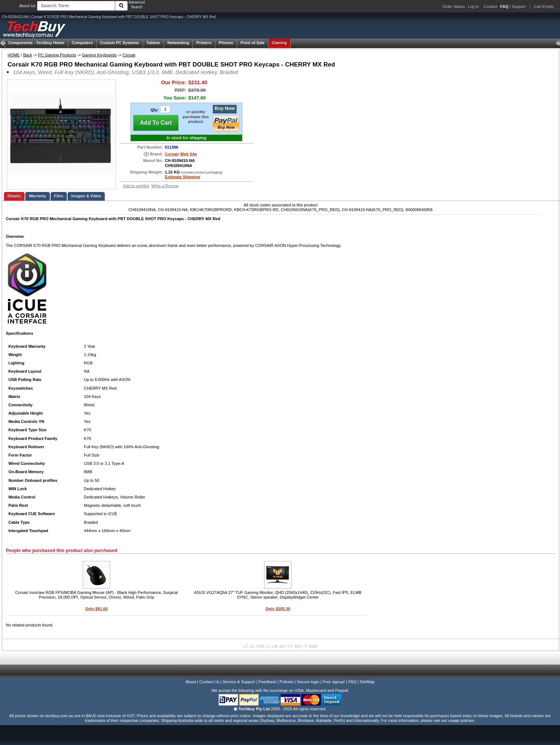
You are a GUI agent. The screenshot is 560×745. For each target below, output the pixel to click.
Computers (82, 43)
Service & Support (239, 682)
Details (14, 196)
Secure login (308, 682)
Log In (473, 7)
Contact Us (209, 682)
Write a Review (165, 186)
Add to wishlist (136, 186)
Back (28, 55)
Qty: (155, 110)
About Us (27, 6)
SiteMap (367, 682)
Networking (178, 43)
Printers (204, 43)
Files (59, 196)
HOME (14, 55)
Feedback (267, 682)
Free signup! (334, 682)
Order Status (454, 7)
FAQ (352, 682)
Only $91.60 (96, 609)
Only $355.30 (278, 609)
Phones (226, 43)
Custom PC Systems (120, 43)
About (191, 682)
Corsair (129, 55)
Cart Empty (544, 7)
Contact (491, 7)
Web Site (188, 154)
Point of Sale (253, 43)
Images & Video (86, 196)
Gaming (279, 43)
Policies (287, 682)
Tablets (153, 43)
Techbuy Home (36, 43)
